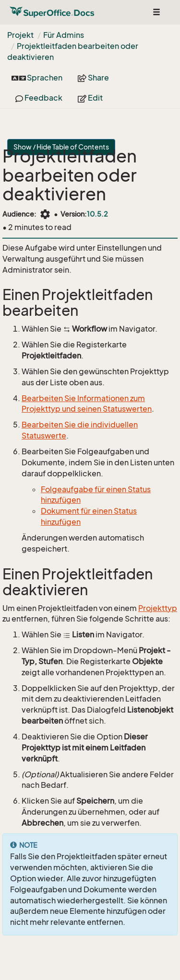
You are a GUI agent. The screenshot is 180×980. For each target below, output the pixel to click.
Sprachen (37, 78)
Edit (90, 98)
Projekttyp (158, 608)
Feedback (39, 98)
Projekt (20, 35)
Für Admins (64, 35)
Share (93, 78)
